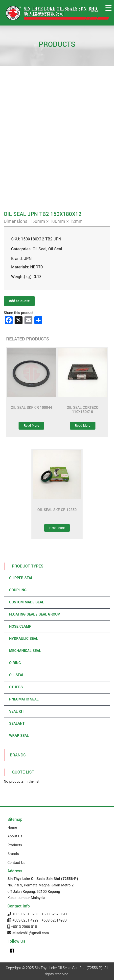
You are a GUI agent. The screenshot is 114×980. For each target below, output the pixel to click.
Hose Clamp (20, 627)
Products (15, 845)
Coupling (18, 590)
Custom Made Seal (27, 602)
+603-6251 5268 (25, 914)
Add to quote (19, 301)
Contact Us (16, 863)
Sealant (17, 724)
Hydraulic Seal (24, 639)
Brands (18, 755)
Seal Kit (17, 711)
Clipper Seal (21, 578)
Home (12, 828)
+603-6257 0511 (55, 914)
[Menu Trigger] (108, 8)
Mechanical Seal (25, 651)
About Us (15, 836)
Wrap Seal (19, 736)
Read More (31, 426)
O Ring (15, 663)
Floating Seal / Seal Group (35, 614)
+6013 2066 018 (24, 927)
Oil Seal (39, 249)
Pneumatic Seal (24, 699)
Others (16, 687)
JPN (28, 259)
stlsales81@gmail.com (31, 933)
